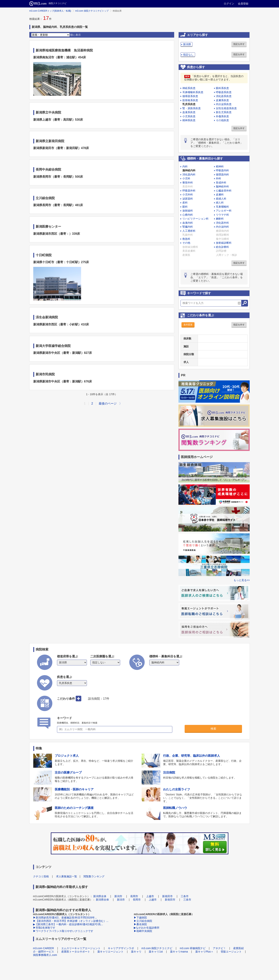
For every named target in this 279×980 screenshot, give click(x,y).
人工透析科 (189, 231)
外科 (218, 178)
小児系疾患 (189, 116)
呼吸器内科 (222, 170)
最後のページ (108, 404)
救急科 (186, 239)
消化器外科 (222, 223)
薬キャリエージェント (110, 952)
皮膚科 (220, 195)
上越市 (150, 896)
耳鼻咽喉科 (222, 207)
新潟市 (118, 896)
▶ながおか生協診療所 (147, 928)
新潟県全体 (100, 896)
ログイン (229, 4)
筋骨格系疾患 (190, 100)
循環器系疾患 (190, 96)
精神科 (220, 166)
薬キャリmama (179, 952)
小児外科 (188, 195)
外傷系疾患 (222, 116)
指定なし (188, 55)
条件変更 (188, 325)
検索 (213, 729)
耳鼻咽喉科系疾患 (193, 92)
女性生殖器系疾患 (226, 108)
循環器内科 (222, 174)
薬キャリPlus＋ (204, 952)
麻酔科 (220, 219)
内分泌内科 (222, 227)
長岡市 (134, 896)
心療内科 (188, 215)
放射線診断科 (224, 243)
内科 (185, 166)
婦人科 (220, 203)
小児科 (186, 178)
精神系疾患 (189, 120)
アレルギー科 (224, 211)
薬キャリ (136, 952)
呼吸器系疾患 (224, 92)
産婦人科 (221, 199)
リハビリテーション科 (195, 219)
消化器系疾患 (224, 96)
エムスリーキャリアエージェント (81, 948)
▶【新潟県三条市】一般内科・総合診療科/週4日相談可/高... (68, 924)
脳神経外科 (222, 186)
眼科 (185, 207)
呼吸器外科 (189, 191)
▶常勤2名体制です (44, 928)
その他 (186, 243)
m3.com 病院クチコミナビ (157, 948)
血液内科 (188, 223)
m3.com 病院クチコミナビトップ (92, 11)
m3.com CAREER (44, 948)
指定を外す (239, 44)
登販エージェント (231, 952)
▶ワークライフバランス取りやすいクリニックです (63, 931)
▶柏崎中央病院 (143, 931)
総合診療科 (222, 247)
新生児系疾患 (224, 112)
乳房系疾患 (189, 104)
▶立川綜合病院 (143, 921)
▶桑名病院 (140, 924)
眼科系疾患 (222, 88)
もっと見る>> (242, 580)
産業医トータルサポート (76, 952)
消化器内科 (189, 174)
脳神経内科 (189, 170)
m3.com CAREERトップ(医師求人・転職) (50, 11)
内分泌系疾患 (224, 104)
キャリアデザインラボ (121, 948)
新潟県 (187, 44)
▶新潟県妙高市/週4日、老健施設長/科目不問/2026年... (65, 918)
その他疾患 (222, 120)
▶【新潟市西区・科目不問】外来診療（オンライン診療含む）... (71, 921)
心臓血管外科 (224, 191)
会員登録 (243, 4)
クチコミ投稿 (41, 876)
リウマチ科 (222, 215)
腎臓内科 (188, 227)
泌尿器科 (188, 199)
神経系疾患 (189, 88)
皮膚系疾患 (222, 100)
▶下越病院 (140, 918)
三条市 (185, 896)
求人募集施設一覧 (67, 876)
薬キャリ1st (156, 952)
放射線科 (188, 211)
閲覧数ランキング (94, 876)
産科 (185, 203)
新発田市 (167, 896)
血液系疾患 (189, 112)
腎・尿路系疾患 (192, 108)
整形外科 (188, 183)
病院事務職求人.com (45, 955)
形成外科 (221, 183)
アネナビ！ (219, 948)
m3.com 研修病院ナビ (193, 948)
